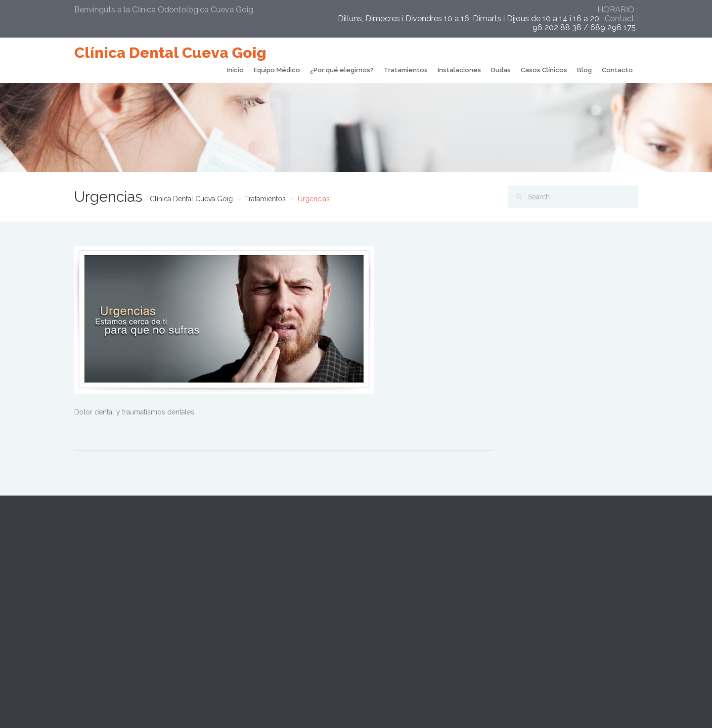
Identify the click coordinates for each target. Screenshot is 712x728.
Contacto (617, 70)
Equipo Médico (277, 70)
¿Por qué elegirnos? (342, 70)
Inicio (235, 70)
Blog (584, 70)
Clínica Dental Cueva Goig (170, 53)
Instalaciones (459, 70)
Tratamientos (406, 70)
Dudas (501, 70)
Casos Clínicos (544, 70)
